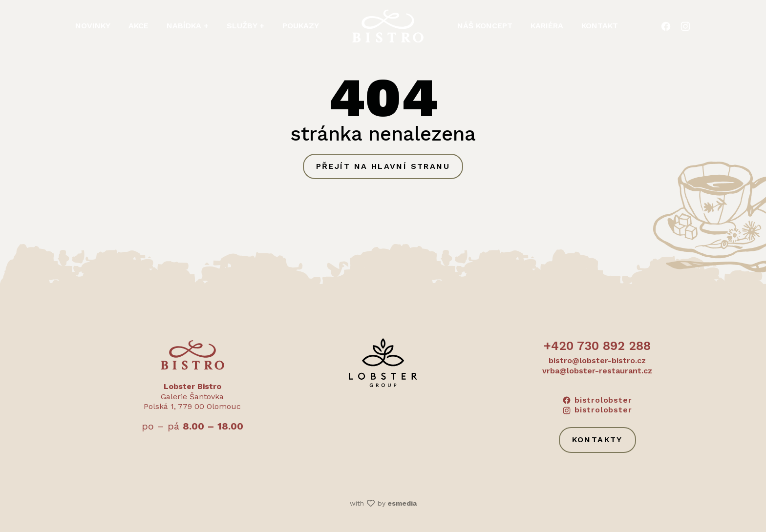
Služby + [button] (245, 26)
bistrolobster (597, 400)
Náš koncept (485, 26)
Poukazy (301, 26)
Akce (138, 26)
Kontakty (597, 440)
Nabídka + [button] (188, 26)
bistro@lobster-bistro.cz (597, 360)
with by (383, 503)
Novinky (93, 26)
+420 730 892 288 (597, 346)
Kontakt (600, 26)
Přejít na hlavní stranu (383, 166)
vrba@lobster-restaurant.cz (597, 371)
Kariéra (547, 26)
